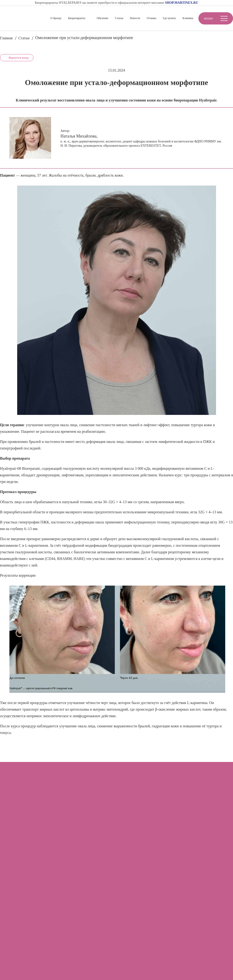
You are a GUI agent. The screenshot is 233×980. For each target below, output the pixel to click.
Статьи (119, 18)
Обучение (102, 18)
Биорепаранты (77, 18)
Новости (135, 18)
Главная (6, 38)
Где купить (169, 18)
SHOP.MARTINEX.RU (182, 3)
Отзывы (151, 18)
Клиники (188, 18)
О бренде (56, 18)
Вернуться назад (19, 58)
